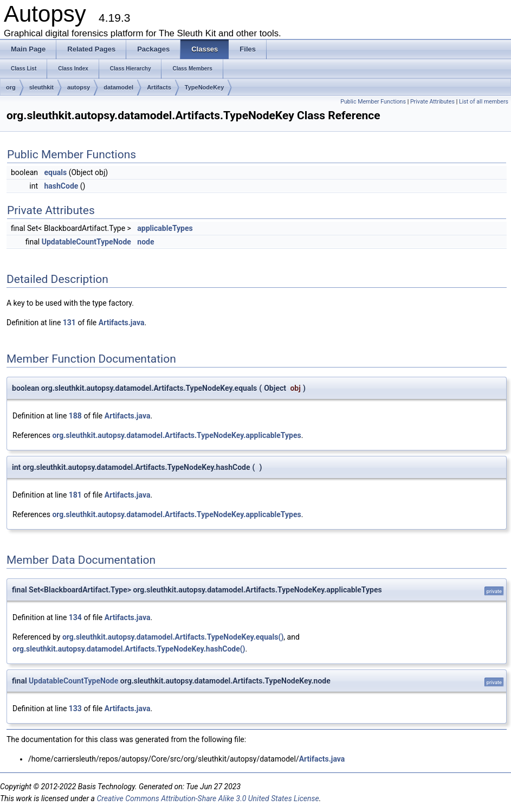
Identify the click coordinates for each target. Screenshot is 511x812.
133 (75, 708)
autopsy (79, 87)
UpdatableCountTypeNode (86, 242)
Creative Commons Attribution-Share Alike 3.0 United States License (208, 798)
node (145, 242)
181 (75, 495)
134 (75, 617)
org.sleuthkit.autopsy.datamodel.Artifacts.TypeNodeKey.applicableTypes (176, 435)
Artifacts (159, 87)
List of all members (484, 102)
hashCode (61, 186)
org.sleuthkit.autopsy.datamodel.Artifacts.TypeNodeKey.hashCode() (129, 649)
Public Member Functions (373, 102)
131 (69, 323)
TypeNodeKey (205, 87)
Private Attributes (432, 102)
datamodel (118, 87)
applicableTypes (165, 228)
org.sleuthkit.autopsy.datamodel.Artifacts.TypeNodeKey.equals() (173, 637)
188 (75, 416)
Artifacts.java (122, 323)
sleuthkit (41, 87)
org (11, 87)
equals (55, 172)
